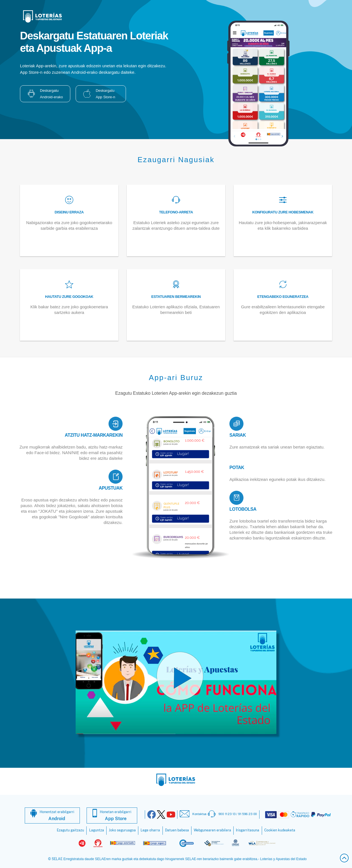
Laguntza (97, 830)
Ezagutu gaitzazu (70, 830)
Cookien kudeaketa (280, 830)
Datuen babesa (177, 830)
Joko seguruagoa (122, 830)
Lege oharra (150, 830)
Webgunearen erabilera (212, 830)
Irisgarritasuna (248, 830)
